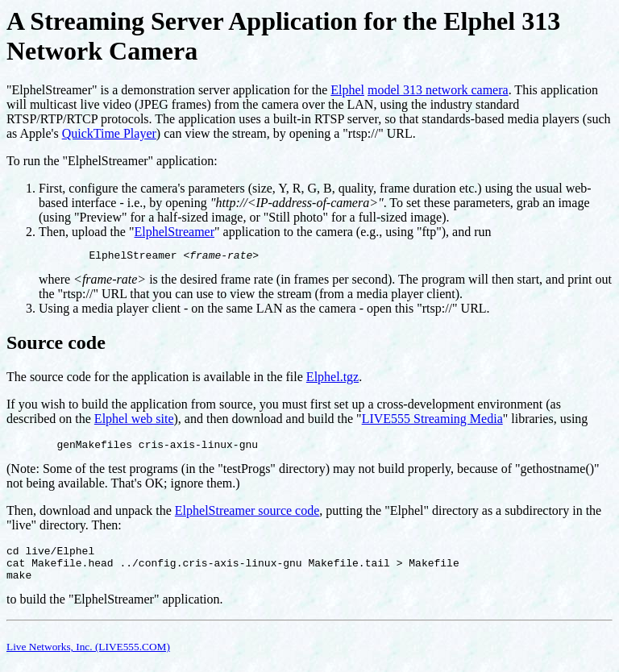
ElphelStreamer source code (247, 515)
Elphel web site (134, 421)
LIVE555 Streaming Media (432, 421)
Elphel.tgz (332, 379)
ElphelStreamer (175, 232)
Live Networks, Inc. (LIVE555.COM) (88, 659)
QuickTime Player (109, 133)
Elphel (347, 90)
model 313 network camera (438, 90)
